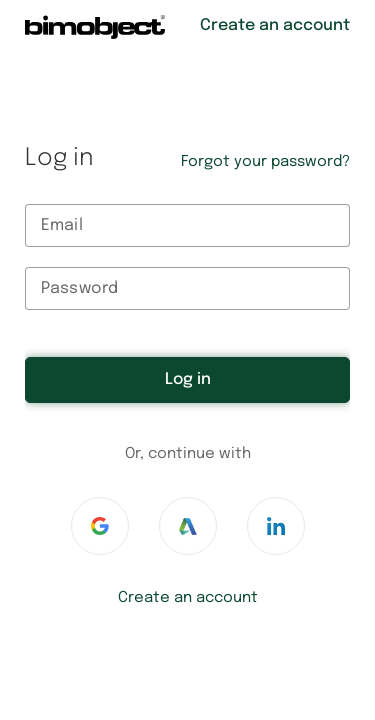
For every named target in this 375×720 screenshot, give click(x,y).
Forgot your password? (265, 162)
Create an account (188, 598)
